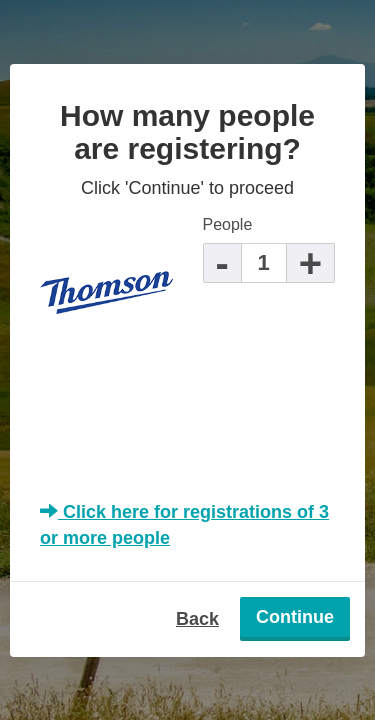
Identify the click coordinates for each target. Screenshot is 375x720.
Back (197, 619)
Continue (295, 617)
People (228, 224)
